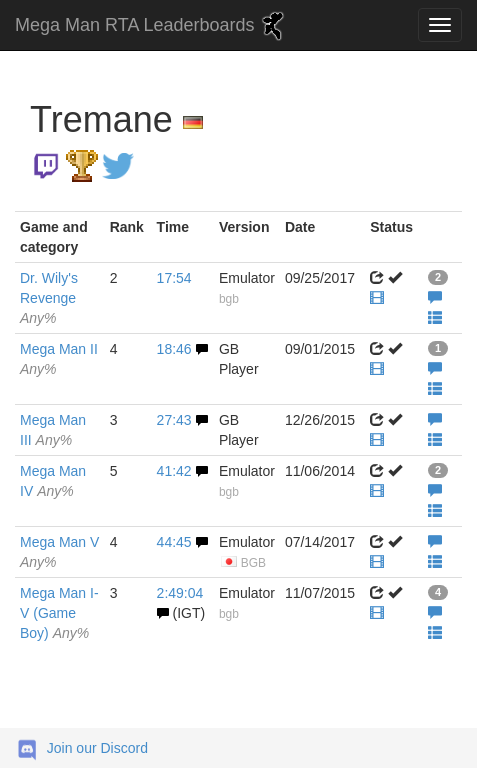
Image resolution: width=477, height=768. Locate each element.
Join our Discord (97, 748)
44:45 (174, 542)
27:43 (174, 420)
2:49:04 (180, 593)
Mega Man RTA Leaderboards (152, 26)
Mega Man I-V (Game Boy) (59, 613)
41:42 (174, 471)
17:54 (174, 278)
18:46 (174, 349)
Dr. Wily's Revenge (49, 298)
